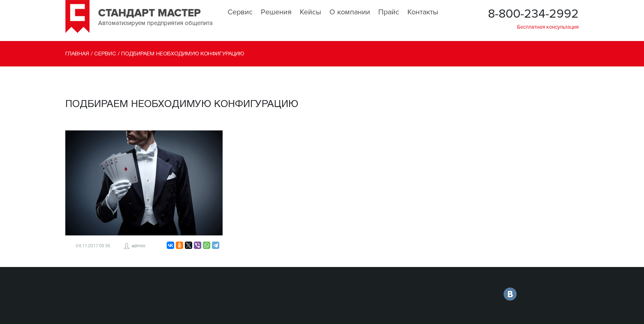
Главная (77, 54)
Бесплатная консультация (548, 27)
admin (139, 246)
